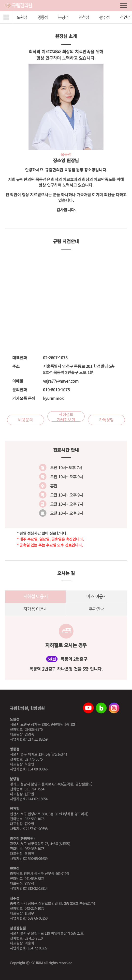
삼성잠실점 (18, 928)
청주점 (15, 898)
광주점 (104, 18)
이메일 (18, 381)
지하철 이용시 (35, 597)
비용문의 (25, 420)
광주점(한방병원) (22, 838)
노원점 (15, 719)
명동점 (43, 18)
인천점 (84, 18)
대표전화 (20, 357)
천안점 (15, 868)
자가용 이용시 (35, 609)
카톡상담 (107, 420)
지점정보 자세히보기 (66, 417)
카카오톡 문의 (24, 398)
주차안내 (96, 609)
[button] (6, 17)
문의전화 (20, 390)
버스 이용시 (97, 597)
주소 (16, 366)
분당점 (63, 18)
